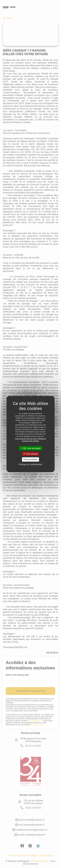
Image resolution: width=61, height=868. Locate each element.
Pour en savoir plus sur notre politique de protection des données (30, 440)
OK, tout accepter (31, 448)
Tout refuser (31, 454)
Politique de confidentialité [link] (30, 464)
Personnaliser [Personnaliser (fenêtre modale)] (31, 459)
